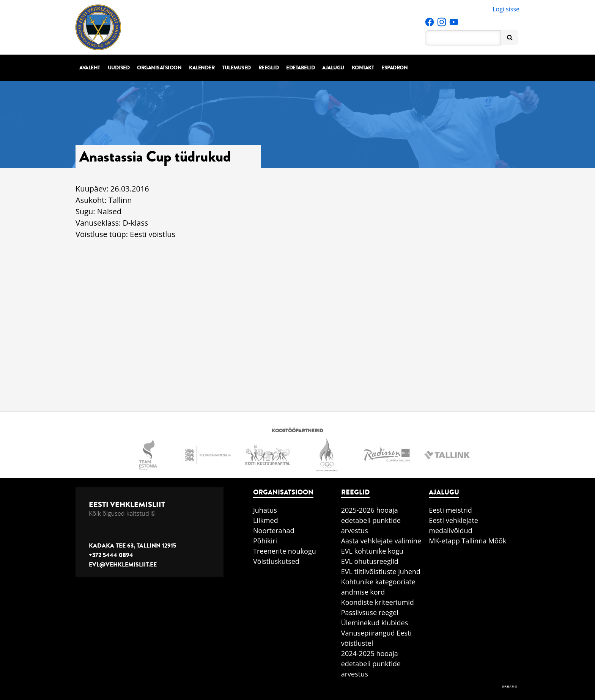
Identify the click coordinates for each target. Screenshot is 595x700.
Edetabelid (300, 68)
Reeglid (269, 68)
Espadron (394, 68)
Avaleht (90, 68)
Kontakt (363, 68)
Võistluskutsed (276, 561)
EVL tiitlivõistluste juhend (381, 571)
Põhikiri (265, 541)
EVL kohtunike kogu (372, 551)
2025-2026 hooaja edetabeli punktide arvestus (371, 520)
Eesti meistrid (450, 510)
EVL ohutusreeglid (370, 561)
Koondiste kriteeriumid (378, 602)
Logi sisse (506, 9)
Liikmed (266, 520)
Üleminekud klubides (375, 623)
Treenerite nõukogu (285, 551)
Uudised (119, 68)
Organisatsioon (159, 68)
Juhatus (265, 510)
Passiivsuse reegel (370, 612)
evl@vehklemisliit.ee (123, 565)
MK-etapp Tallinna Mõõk (467, 541)
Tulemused (236, 68)
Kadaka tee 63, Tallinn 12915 (132, 546)
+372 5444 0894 (111, 555)
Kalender (202, 68)
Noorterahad (274, 530)
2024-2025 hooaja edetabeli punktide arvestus (371, 664)
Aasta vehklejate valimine (381, 541)
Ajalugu (333, 68)
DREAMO (510, 687)
